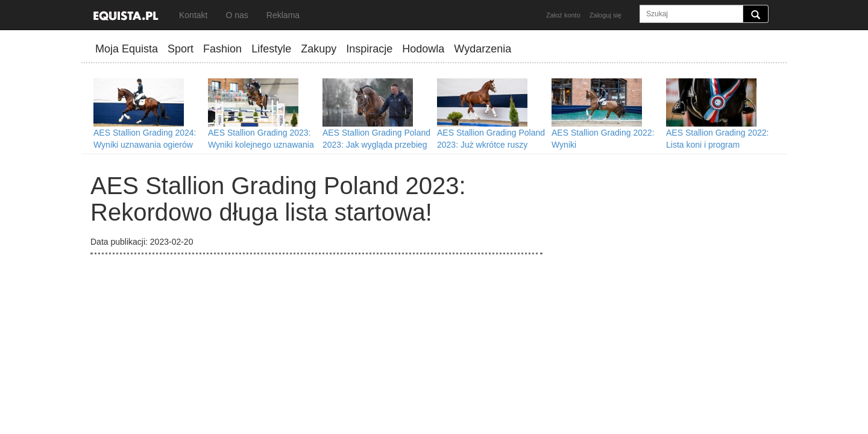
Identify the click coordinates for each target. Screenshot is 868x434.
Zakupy (319, 49)
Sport (181, 49)
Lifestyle (271, 49)
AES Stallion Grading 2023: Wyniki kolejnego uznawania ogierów (261, 145)
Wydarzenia (483, 49)
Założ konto (563, 15)
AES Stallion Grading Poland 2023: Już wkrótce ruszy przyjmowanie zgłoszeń (491, 145)
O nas (237, 15)
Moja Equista (127, 49)
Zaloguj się (605, 15)
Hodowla (423, 49)
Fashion (222, 49)
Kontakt (193, 15)
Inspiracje (369, 49)
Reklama (283, 15)
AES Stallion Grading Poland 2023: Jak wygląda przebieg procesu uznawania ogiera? (376, 145)
